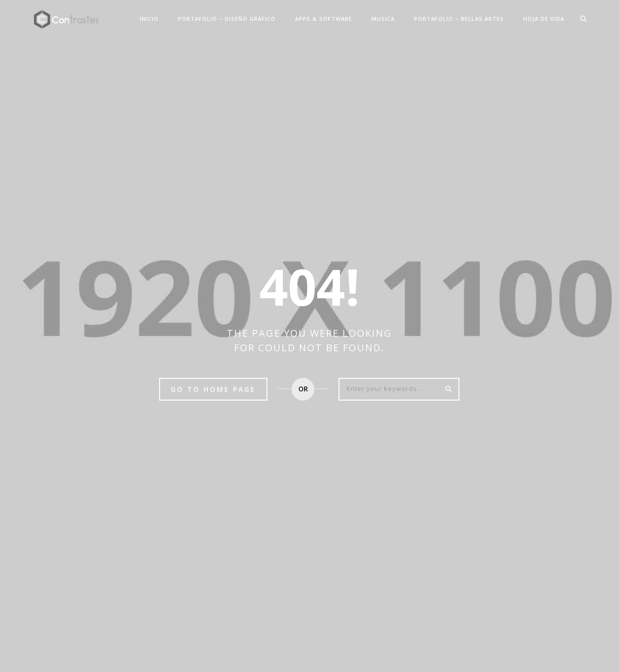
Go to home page (213, 389)
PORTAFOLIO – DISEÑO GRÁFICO (227, 19)
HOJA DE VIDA (544, 19)
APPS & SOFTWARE (324, 19)
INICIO (149, 19)
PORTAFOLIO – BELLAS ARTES (459, 19)
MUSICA (383, 19)
